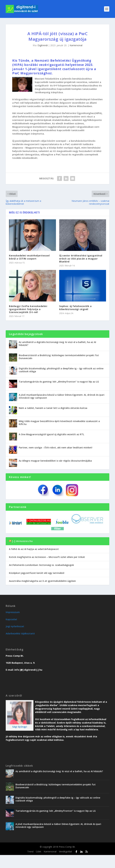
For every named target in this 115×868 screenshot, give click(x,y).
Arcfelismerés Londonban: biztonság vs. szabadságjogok (41, 565)
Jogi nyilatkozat (15, 626)
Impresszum (13, 612)
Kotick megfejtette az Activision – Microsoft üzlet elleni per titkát (47, 557)
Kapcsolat (11, 619)
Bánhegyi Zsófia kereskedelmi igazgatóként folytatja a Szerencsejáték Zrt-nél (28, 309)
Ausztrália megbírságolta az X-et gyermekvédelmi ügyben (42, 581)
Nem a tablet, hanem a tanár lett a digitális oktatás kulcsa (53, 408)
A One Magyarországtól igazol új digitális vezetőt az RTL (51, 434)
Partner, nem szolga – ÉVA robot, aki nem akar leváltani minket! (56, 448)
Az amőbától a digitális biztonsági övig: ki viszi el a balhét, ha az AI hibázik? (57, 344)
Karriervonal (76, 45)
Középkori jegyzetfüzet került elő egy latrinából (37, 573)
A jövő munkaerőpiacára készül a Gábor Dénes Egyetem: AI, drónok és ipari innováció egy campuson (62, 396)
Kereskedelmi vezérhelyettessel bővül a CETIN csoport (29, 257)
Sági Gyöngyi (20, 727)
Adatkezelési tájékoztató (20, 633)
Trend (30, 851)
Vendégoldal (65, 851)
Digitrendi (43, 45)
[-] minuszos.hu (22, 541)
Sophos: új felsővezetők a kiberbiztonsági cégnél (75, 308)
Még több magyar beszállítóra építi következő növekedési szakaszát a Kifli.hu (59, 423)
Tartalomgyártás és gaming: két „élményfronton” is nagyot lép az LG (59, 382)
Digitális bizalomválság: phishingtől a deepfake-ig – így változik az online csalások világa (61, 370)
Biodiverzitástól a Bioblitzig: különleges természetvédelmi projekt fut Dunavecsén (59, 357)
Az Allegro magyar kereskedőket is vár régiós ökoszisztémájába (55, 461)
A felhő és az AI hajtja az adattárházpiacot (34, 549)
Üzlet (39, 851)
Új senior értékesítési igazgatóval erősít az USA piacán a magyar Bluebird (81, 258)
